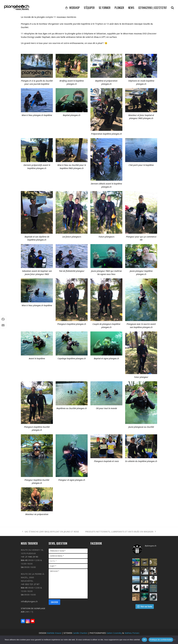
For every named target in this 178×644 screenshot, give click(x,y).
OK (144, 640)
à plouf (99, 43)
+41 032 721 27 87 (30, 584)
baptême (86, 24)
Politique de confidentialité (161, 640)
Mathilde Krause (54, 633)
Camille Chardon (80, 633)
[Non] (175, 640)
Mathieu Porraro (132, 633)
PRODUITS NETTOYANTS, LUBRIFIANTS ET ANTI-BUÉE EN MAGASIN (120, 532)
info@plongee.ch (29, 601)
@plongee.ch (151, 546)
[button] (172, 8)
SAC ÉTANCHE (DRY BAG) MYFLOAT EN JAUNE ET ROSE (51, 532)
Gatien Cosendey (114, 633)
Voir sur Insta (145, 607)
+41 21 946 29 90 (29, 557)
